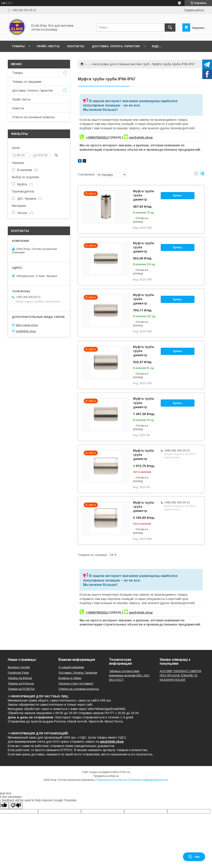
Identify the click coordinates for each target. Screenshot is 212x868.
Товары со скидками (27, 82)
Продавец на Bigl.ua (106, 776)
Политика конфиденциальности (149, 780)
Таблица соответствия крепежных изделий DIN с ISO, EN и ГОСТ (129, 675)
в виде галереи (196, 175)
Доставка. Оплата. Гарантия (116, 46)
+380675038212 (97, 137)
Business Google (19, 667)
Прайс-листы (48, 46)
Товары (18, 46)
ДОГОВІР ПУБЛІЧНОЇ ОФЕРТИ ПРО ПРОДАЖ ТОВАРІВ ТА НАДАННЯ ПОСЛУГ (180, 675)
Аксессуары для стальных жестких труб (121, 64)
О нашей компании (71, 667)
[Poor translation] (16, 806)
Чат (194, 857)
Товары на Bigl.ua (20, 678)
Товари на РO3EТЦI (21, 689)
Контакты (76, 46)
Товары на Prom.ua (21, 683)
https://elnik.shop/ (27, 325)
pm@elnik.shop (141, 137)
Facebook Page (18, 673)
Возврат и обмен (70, 678)
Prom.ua (125, 772)
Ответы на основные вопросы (33, 117)
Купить (178, 196)
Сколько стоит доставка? (76, 683)
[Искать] (170, 27)
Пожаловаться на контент (111, 780)
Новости (18, 108)
